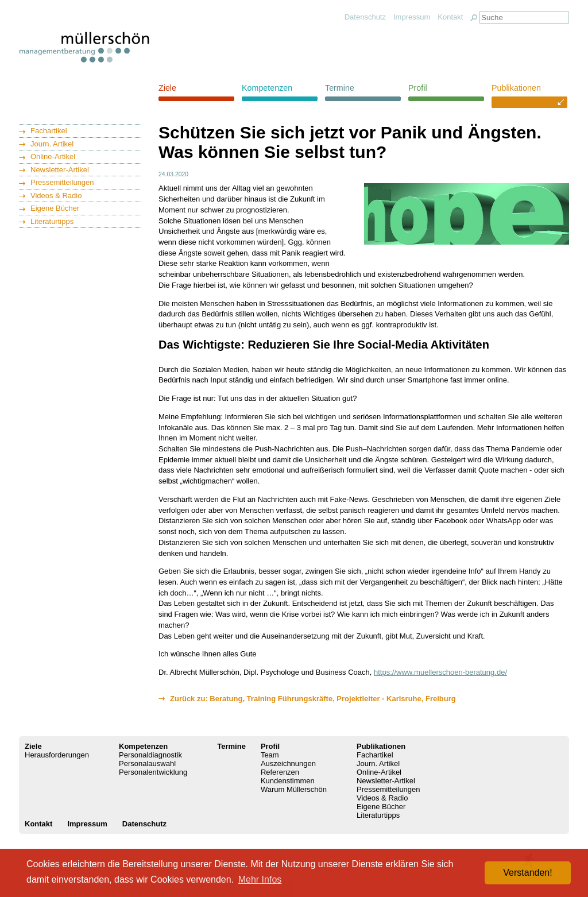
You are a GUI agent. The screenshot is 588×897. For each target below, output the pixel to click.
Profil (418, 88)
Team (270, 755)
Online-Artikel (53, 156)
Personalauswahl (147, 763)
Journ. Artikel (52, 144)
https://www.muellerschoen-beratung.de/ (440, 672)
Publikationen (516, 88)
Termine (340, 88)
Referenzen (280, 772)
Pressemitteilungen (62, 182)
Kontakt (450, 17)
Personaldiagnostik (150, 755)
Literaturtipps (52, 221)
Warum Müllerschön (294, 789)
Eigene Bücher (55, 208)
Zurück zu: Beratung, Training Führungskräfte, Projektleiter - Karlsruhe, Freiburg (313, 699)
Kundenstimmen (288, 781)
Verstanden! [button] (527, 873)
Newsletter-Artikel (60, 170)
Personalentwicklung (153, 772)
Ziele (167, 88)
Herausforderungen (57, 755)
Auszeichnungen (288, 763)
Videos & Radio (56, 196)
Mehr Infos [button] (260, 879)
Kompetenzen (267, 88)
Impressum (412, 17)
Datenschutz (365, 17)
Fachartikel (49, 131)
